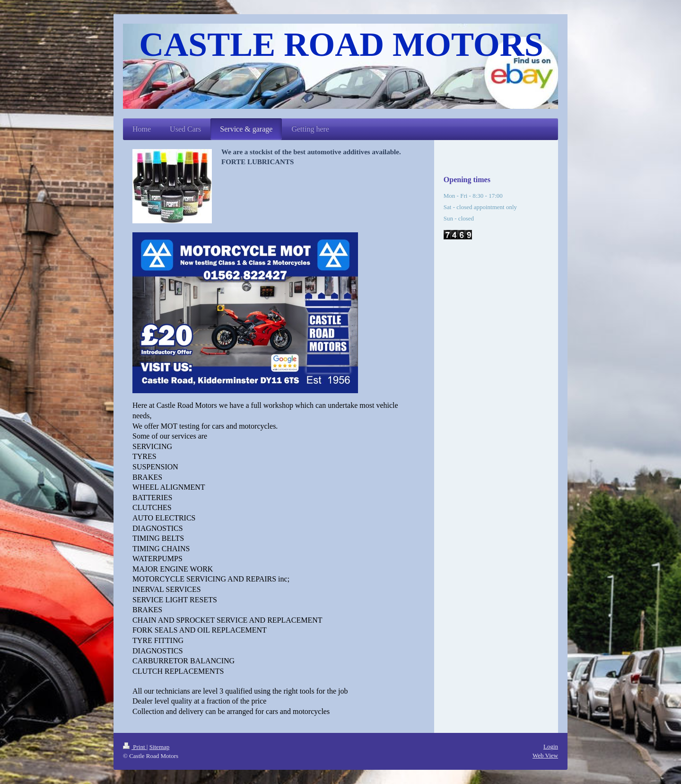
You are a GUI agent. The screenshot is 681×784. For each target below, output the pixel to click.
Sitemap (160, 747)
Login (551, 746)
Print (135, 747)
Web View (545, 755)
